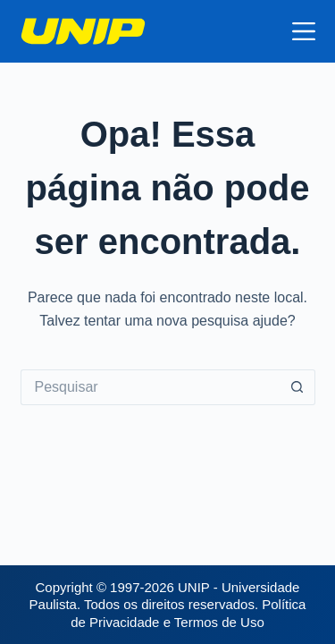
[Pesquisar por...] (150, 387)
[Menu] (304, 31)
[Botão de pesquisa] (297, 387)
